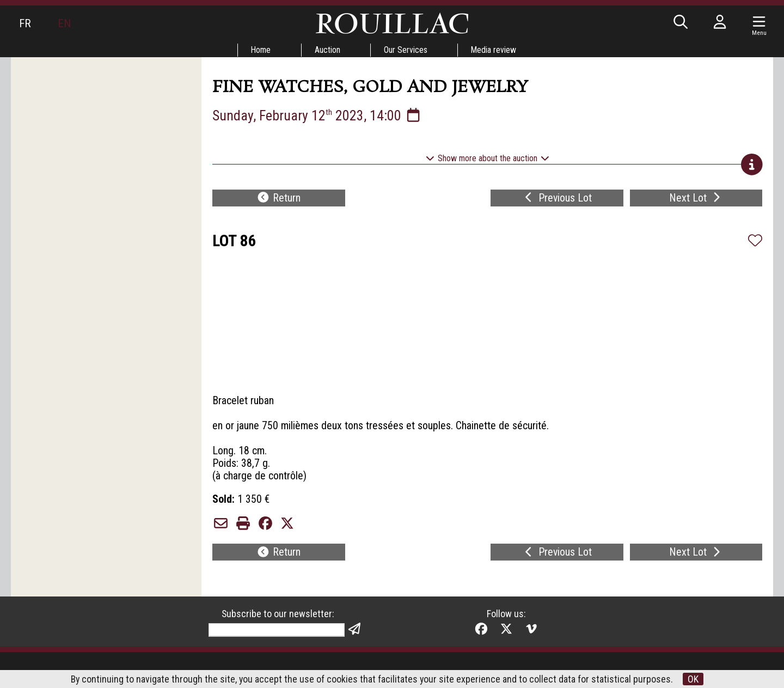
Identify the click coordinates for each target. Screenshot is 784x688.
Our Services (406, 50)
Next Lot (696, 199)
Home (260, 50)
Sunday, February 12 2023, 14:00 (317, 115)
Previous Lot (557, 199)
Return (278, 199)
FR (25, 23)
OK (694, 679)
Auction (327, 50)
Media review (495, 50)
